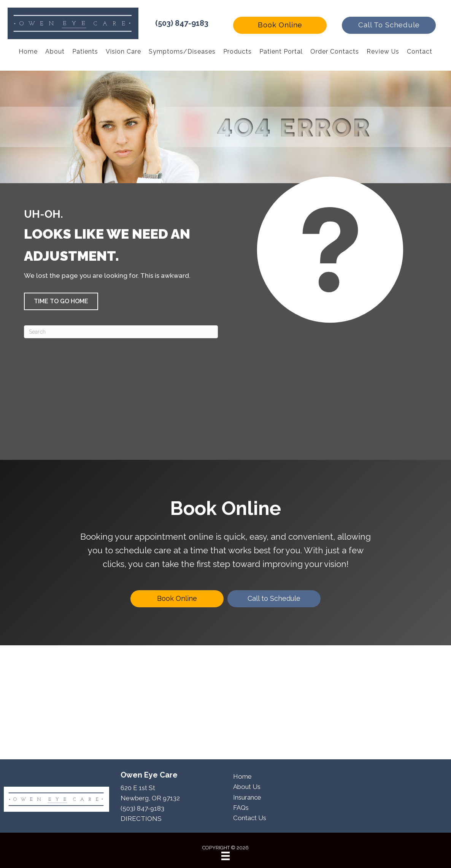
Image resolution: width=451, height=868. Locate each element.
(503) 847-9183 (182, 23)
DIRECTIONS (141, 819)
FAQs (241, 808)
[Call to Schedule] (274, 599)
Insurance (247, 797)
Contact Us (250, 818)
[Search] (121, 332)
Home (242, 776)
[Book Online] (177, 599)
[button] (280, 25)
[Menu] (225, 856)
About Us (247, 787)
